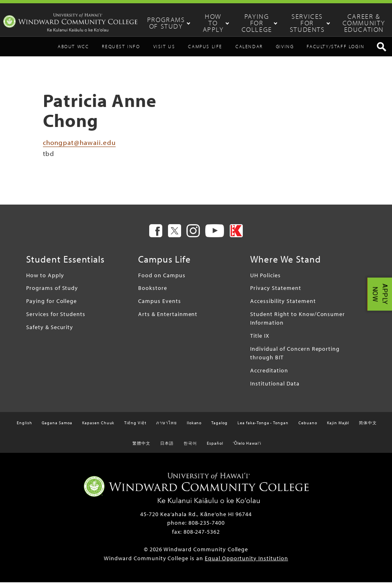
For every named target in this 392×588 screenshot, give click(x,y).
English (25, 429)
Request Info (121, 52)
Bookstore (153, 294)
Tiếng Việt (135, 429)
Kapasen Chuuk (98, 429)
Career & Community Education (362, 23)
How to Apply (223, 23)
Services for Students (305, 23)
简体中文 (368, 429)
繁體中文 (141, 449)
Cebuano (308, 429)
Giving (285, 52)
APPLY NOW (380, 294)
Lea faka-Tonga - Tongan (263, 429)
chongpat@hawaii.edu (79, 148)
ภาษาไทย (167, 429)
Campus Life (205, 52)
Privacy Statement (276, 294)
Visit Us (164, 52)
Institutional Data (275, 389)
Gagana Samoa (57, 429)
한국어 (190, 449)
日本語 (167, 449)
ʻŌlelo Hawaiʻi (247, 449)
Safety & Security (50, 333)
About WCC (73, 52)
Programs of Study (184, 23)
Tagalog (220, 429)
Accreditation (269, 376)
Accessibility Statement (283, 307)
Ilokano (194, 429)
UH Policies (265, 281)
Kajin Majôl (338, 429)
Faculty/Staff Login (335, 52)
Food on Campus (162, 281)
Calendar (249, 52)
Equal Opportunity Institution (246, 564)
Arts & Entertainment (168, 320)
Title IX (260, 342)
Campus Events (159, 307)
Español (215, 449)
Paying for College (260, 23)
